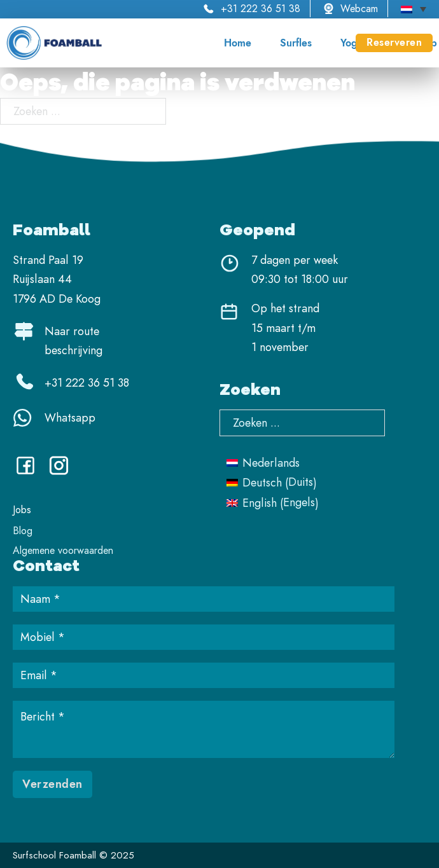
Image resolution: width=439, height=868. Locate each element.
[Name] (204, 599)
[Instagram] (64, 470)
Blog (23, 531)
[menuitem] (414, 9)
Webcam (359, 9)
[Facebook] (30, 470)
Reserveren (394, 42)
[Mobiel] (204, 637)
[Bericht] (204, 729)
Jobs (22, 510)
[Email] (204, 675)
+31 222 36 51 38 (261, 9)
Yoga (352, 43)
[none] (414, 9)
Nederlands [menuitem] (271, 463)
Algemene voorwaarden (63, 550)
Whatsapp (70, 418)
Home (238, 43)
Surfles (296, 43)
